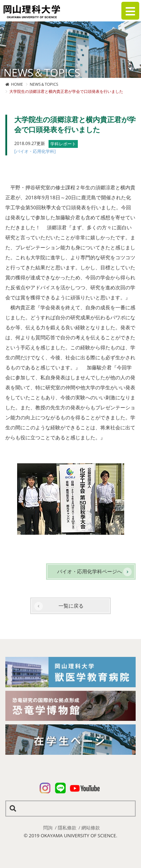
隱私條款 (67, 828)
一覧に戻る (71, 606)
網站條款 (91, 828)
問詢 (48, 828)
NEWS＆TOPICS (44, 84)
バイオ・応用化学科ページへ (90, 571)
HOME (17, 84)
